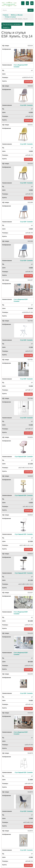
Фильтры (29, 24)
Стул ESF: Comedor (26, 105)
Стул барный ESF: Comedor (24, 457)
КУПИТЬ (28, 82)
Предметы (6, 27)
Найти (31, 10)
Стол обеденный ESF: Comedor (21, 66)
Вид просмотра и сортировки (12, 24)
